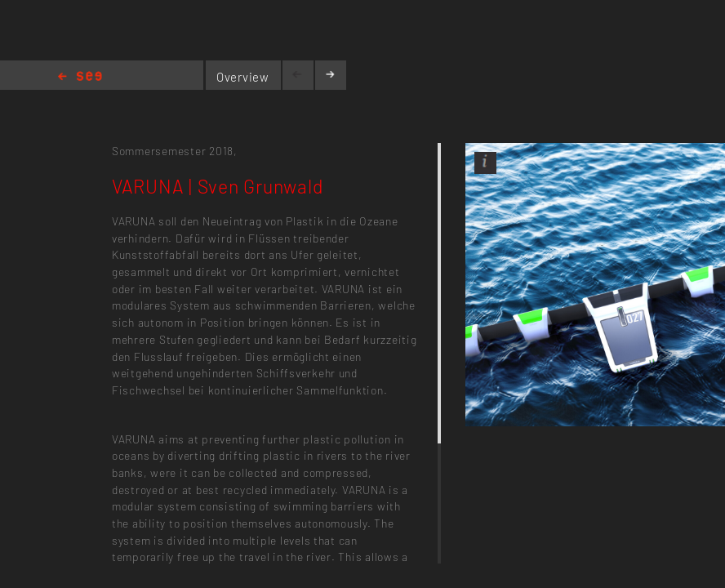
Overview (243, 77)
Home (80, 77)
